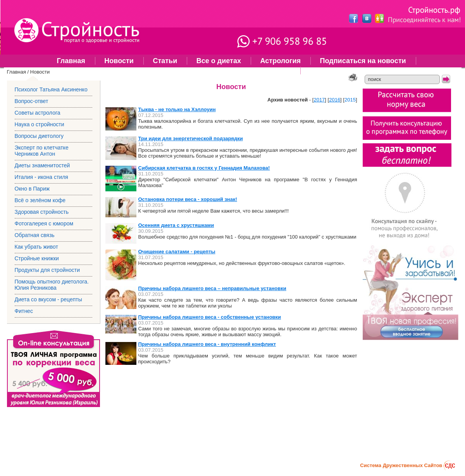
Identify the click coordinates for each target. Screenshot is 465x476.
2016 (335, 100)
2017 (319, 100)
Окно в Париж (32, 189)
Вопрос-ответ (32, 101)
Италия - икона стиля (41, 177)
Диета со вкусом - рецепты (48, 299)
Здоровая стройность (42, 212)
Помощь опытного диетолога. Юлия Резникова (209, 70)
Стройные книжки (37, 258)
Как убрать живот (36, 247)
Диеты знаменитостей (42, 165)
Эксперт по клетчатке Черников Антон (42, 151)
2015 (350, 100)
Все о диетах (219, 61)
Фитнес (323, 70)
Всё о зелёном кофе (40, 200)
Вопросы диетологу (39, 136)
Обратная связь (35, 235)
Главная (71, 61)
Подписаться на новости (363, 61)
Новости (119, 61)
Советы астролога (38, 113)
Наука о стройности (40, 124)
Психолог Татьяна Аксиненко (51, 89)
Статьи (165, 61)
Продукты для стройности (47, 270)
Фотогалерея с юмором (44, 223)
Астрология (281, 61)
